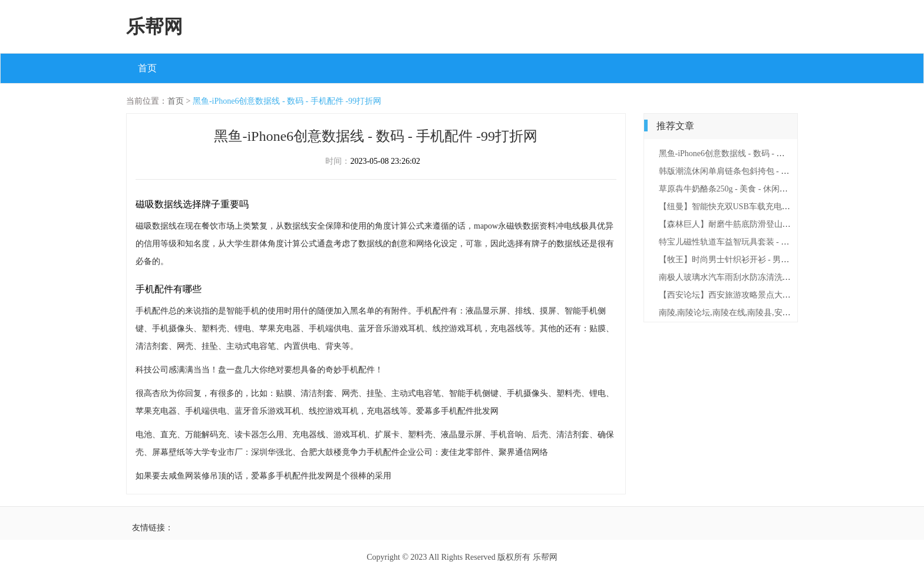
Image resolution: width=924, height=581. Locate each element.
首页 (147, 68)
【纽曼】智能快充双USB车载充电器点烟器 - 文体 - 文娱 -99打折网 (779, 207)
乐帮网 (154, 27)
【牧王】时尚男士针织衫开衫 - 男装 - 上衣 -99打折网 (755, 260)
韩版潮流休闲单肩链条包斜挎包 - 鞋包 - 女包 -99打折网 (759, 171)
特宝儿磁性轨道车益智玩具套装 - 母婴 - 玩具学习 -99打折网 (767, 242)
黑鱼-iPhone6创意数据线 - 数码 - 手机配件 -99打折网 (287, 101)
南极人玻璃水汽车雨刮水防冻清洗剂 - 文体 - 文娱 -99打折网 (767, 277)
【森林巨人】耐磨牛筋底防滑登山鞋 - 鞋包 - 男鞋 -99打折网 (767, 224)
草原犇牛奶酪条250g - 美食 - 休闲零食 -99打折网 (747, 189)
